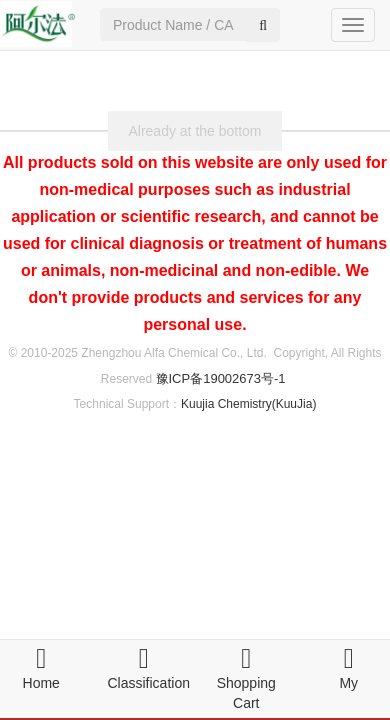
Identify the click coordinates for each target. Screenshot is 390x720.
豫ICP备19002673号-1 (221, 378)
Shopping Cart (246, 683)
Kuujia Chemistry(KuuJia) (248, 404)
